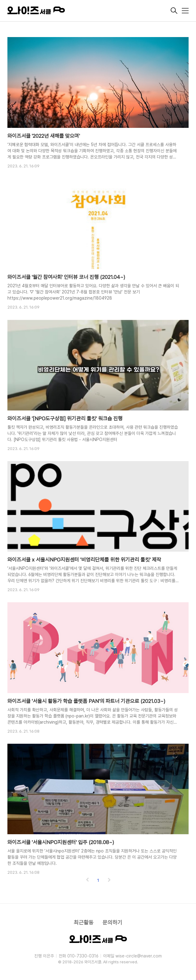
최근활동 (84, 922)
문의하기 (112, 922)
